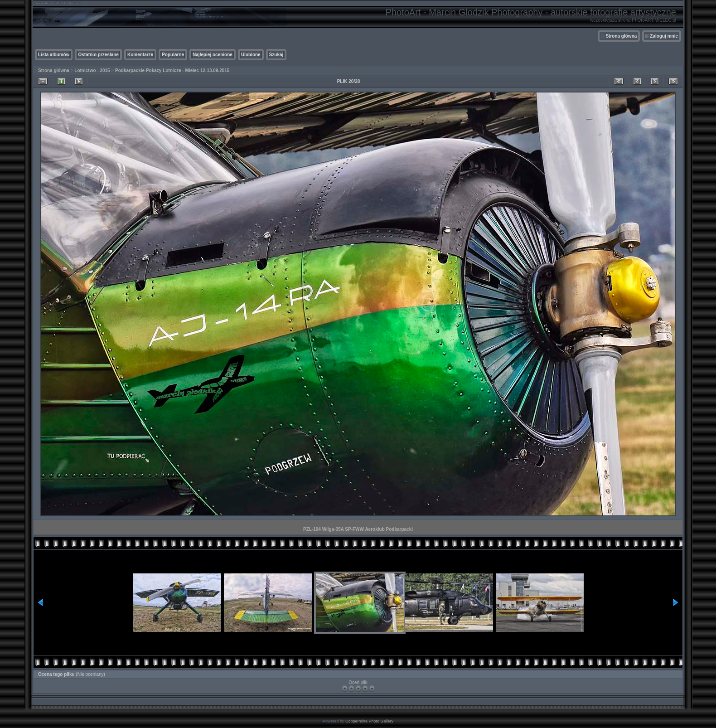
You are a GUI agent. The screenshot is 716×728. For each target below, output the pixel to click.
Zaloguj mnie (664, 36)
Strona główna (621, 36)
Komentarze (140, 55)
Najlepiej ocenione (213, 55)
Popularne (173, 55)
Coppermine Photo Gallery (369, 721)
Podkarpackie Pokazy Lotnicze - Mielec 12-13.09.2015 (172, 70)
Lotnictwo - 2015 (92, 70)
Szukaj (276, 55)
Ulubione (251, 55)
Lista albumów (54, 55)
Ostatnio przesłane (98, 55)
